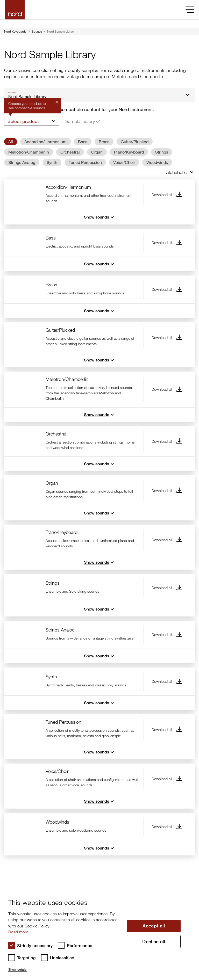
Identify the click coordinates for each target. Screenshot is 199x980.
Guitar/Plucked (135, 141)
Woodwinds (157, 162)
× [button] (185, 891)
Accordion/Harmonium (45, 141)
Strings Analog (22, 162)
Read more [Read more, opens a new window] (18, 932)
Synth (52, 162)
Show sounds (100, 217)
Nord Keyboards (15, 31)
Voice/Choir (124, 162)
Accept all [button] (154, 926)
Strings (162, 152)
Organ (97, 152)
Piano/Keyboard (129, 152)
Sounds (37, 31)
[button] (65, 967)
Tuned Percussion (85, 162)
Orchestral (70, 152)
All (11, 141)
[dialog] (95, 933)
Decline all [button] (154, 942)
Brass (104, 141)
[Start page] (15, 10)
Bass (83, 141)
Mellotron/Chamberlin (29, 152)
